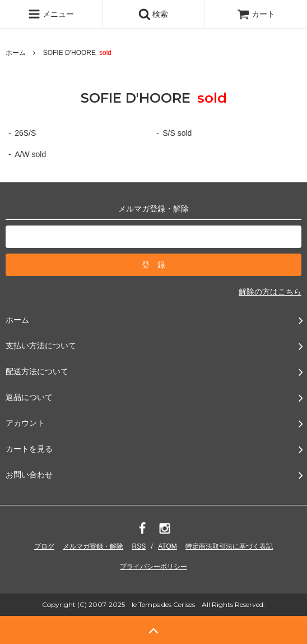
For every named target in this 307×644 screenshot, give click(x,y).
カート (256, 14)
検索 (153, 14)
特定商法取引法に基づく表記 (229, 546)
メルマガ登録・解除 (93, 546)
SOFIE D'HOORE (81, 53)
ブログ (44, 546)
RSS (139, 546)
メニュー (51, 14)
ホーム (16, 53)
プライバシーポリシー (153, 567)
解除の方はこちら (270, 292)
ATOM (168, 546)
